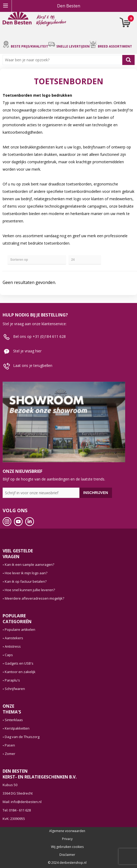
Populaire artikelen (20, 629)
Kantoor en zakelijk (20, 672)
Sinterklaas (14, 720)
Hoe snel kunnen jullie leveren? (30, 590)
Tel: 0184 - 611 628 (17, 810)
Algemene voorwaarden (67, 831)
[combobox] (64, 60)
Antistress (13, 646)
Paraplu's (12, 680)
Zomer (10, 754)
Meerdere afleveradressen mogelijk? (34, 598)
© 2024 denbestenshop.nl (67, 863)
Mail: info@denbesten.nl (22, 802)
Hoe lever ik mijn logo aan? (26, 573)
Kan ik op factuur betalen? (26, 581)
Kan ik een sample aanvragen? (29, 564)
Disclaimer (67, 855)
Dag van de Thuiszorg (22, 737)
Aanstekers (14, 638)
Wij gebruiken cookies (67, 847)
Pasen (10, 745)
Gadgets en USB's (19, 663)
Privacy (67, 839)
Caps (9, 655)
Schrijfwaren (15, 689)
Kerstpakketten (17, 728)
